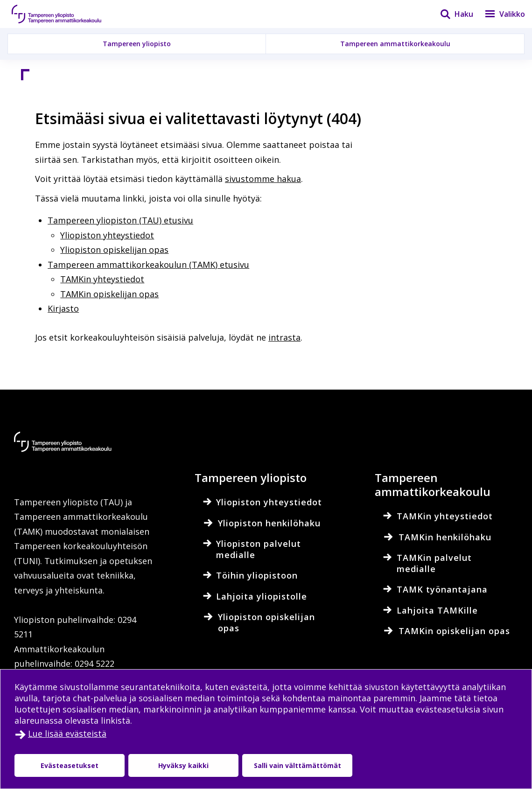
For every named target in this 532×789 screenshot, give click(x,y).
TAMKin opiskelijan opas (109, 294)
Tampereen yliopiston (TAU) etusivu (120, 220)
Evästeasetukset (70, 765)
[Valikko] (499, 14)
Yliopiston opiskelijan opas (114, 250)
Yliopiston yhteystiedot (107, 235)
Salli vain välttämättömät (297, 765)
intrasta (284, 337)
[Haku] (451, 14)
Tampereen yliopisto (137, 44)
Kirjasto (63, 308)
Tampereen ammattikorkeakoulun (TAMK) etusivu (148, 265)
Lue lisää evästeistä (67, 733)
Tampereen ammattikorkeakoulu (395, 44)
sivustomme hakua (263, 179)
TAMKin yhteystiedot (102, 279)
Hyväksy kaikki (183, 765)
